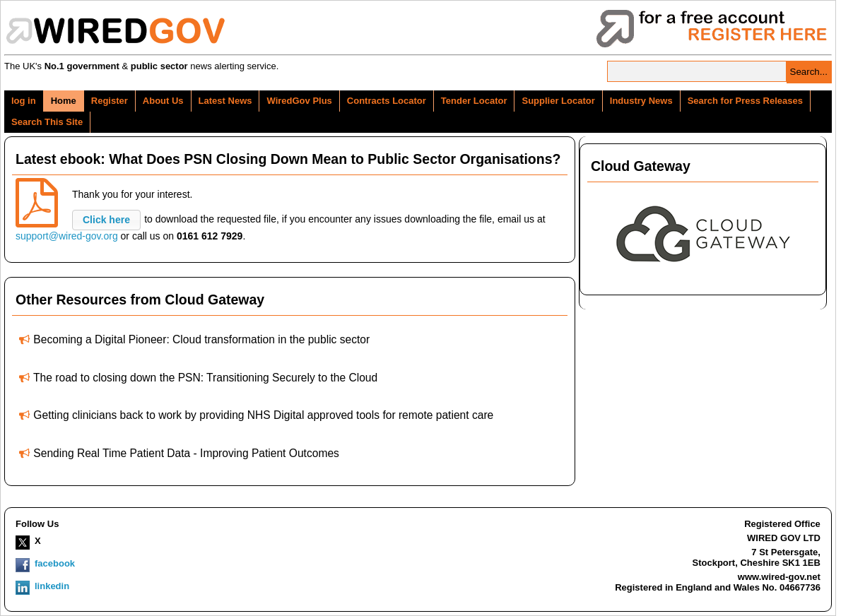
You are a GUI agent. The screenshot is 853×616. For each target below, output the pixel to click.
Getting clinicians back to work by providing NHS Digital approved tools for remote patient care (263, 415)
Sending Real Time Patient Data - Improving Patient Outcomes (186, 453)
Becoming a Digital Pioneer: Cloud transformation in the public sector (201, 339)
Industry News (641, 101)
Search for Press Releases (745, 101)
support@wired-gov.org (67, 236)
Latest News (225, 101)
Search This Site (47, 122)
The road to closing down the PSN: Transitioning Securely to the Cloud (205, 378)
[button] (106, 220)
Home (64, 101)
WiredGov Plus (299, 101)
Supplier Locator (558, 101)
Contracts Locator (387, 101)
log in (24, 101)
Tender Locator (474, 101)
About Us (163, 101)
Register (110, 101)
